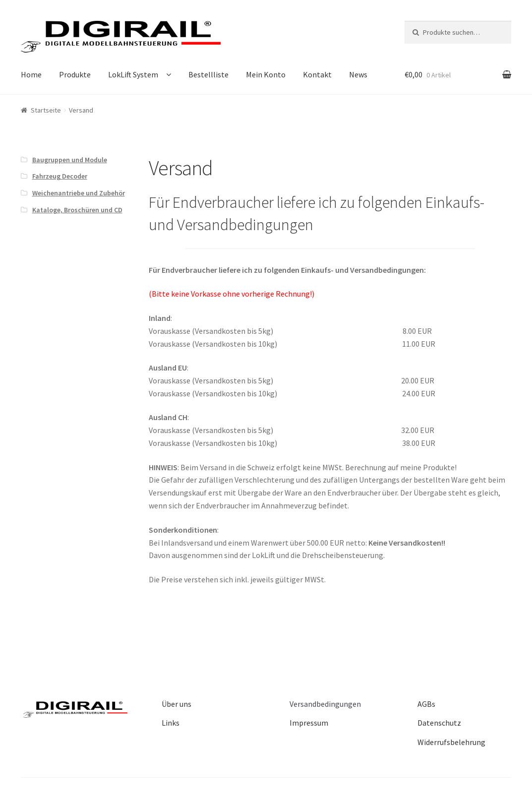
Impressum (309, 723)
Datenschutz (439, 723)
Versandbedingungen (325, 704)
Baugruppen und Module (70, 160)
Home (31, 74)
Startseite (46, 110)
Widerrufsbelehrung (451, 742)
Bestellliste (208, 74)
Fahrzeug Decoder (60, 176)
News (358, 74)
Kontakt (317, 74)
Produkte (75, 74)
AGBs (426, 704)
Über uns (177, 704)
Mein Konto (266, 74)
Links (171, 723)
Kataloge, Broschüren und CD (77, 210)
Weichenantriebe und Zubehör (79, 193)
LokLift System (133, 74)
